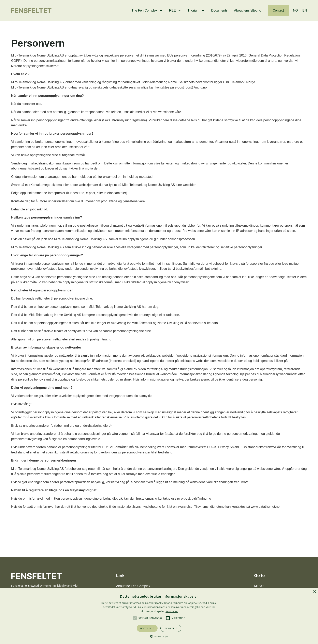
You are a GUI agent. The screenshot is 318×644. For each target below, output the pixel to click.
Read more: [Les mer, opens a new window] (172, 611)
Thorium (196, 11)
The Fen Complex (147, 11)
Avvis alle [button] (171, 628)
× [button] (314, 592)
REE (175, 11)
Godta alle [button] (147, 628)
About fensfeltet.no (248, 10)
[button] (135, 618)
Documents (219, 10)
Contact (278, 10)
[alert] (159, 616)
